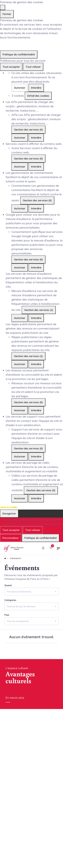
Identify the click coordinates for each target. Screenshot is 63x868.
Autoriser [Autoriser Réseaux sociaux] (20, 410)
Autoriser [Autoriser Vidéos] (20, 498)
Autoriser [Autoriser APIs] (20, 138)
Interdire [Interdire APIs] (36, 138)
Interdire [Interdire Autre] (36, 167)
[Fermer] (3, 7)
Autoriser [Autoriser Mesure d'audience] (20, 318)
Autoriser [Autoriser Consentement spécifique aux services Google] (20, 267)
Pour (7, 615)
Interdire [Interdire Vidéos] (36, 498)
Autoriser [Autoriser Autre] (20, 167)
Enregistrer (9, 514)
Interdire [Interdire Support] (36, 456)
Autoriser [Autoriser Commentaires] (20, 208)
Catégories (10, 600)
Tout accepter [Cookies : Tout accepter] (11, 67)
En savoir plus (15, 698)
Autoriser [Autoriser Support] (20, 456)
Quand (8, 585)
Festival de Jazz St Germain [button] (21, 606)
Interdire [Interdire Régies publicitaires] (36, 364)
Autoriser (20, 88)
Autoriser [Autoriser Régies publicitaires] (20, 364)
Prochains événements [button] (19, 592)
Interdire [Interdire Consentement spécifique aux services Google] (36, 267)
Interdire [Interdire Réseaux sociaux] (36, 410)
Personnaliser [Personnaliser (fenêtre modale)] (11, 538)
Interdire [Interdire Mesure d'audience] (36, 318)
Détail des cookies (38, 96)
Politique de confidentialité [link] (19, 54)
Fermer (7, 14)
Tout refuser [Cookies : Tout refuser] (33, 67)
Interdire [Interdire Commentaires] (36, 208)
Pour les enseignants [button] (18, 621)
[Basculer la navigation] (58, 550)
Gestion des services (28, 130)
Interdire (36, 88)
